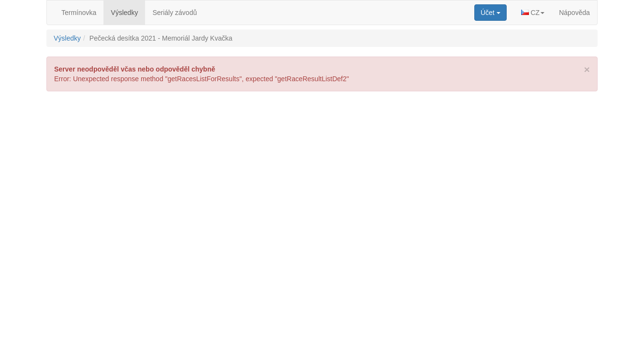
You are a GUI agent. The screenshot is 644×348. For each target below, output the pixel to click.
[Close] (587, 69)
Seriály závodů (175, 13)
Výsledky (124, 13)
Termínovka (79, 13)
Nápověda (574, 13)
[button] (533, 13)
